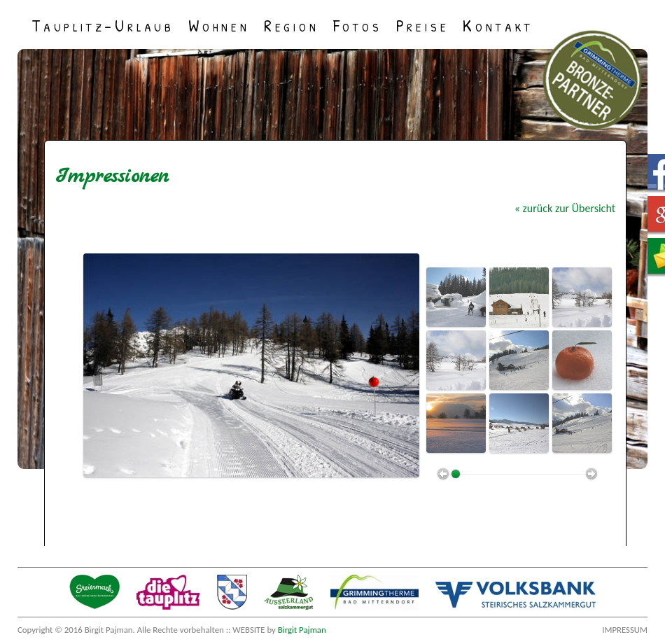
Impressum (625, 630)
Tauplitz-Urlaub (103, 24)
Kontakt (498, 24)
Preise (423, 24)
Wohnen (219, 24)
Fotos (358, 24)
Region (292, 24)
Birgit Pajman (302, 630)
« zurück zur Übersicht (565, 208)
